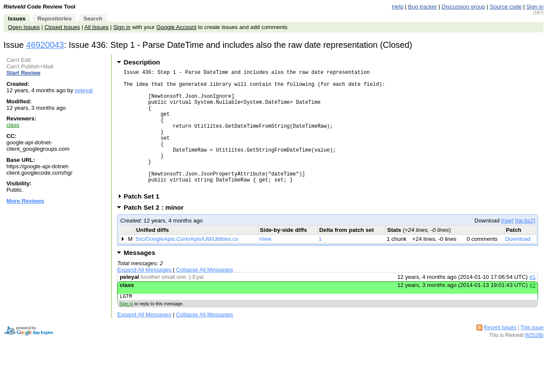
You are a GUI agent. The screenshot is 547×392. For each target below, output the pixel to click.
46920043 (45, 45)
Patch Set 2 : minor (156, 233)
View (265, 265)
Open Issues (24, 27)
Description (142, 62)
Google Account (176, 27)
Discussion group (464, 7)
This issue (532, 354)
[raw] (507, 246)
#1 (533, 303)
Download (518, 265)
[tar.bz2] (525, 246)
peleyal (84, 90)
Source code (506, 7)
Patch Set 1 (144, 222)
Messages (139, 278)
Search (93, 19)
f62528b (534, 362)
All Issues (96, 27)
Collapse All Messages (204, 295)
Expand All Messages (144, 295)
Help (398, 7)
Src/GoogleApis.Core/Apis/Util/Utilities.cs (187, 265)
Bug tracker (423, 7)
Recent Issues (500, 354)
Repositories (54, 19)
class (13, 125)
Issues (17, 19)
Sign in (535, 7)
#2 (533, 311)
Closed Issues (62, 27)
